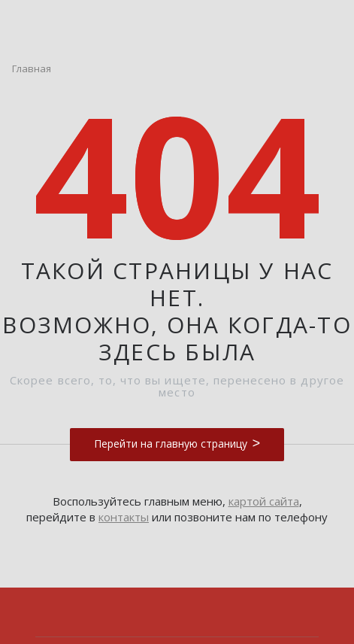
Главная (32, 68)
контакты (124, 517)
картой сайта (264, 501)
